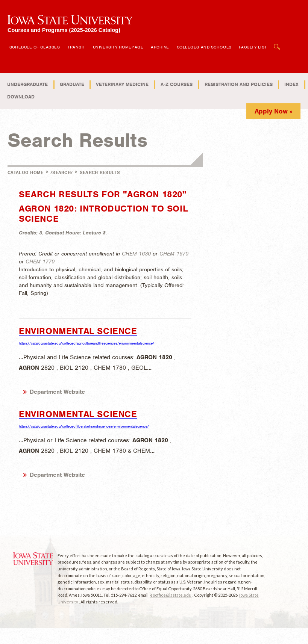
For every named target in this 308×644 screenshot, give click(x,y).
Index (291, 84)
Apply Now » (274, 111)
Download (21, 97)
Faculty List (253, 47)
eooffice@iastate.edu (171, 595)
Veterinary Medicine (122, 84)
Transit (76, 47)
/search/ (61, 172)
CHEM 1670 (174, 254)
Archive (160, 47)
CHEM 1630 (136, 254)
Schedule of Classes (35, 47)
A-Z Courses (177, 84)
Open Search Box (277, 43)
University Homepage (118, 47)
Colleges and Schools (204, 47)
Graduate (72, 84)
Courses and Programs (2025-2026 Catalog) (64, 30)
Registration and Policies (239, 84)
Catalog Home (26, 172)
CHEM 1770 (40, 262)
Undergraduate (27, 84)
